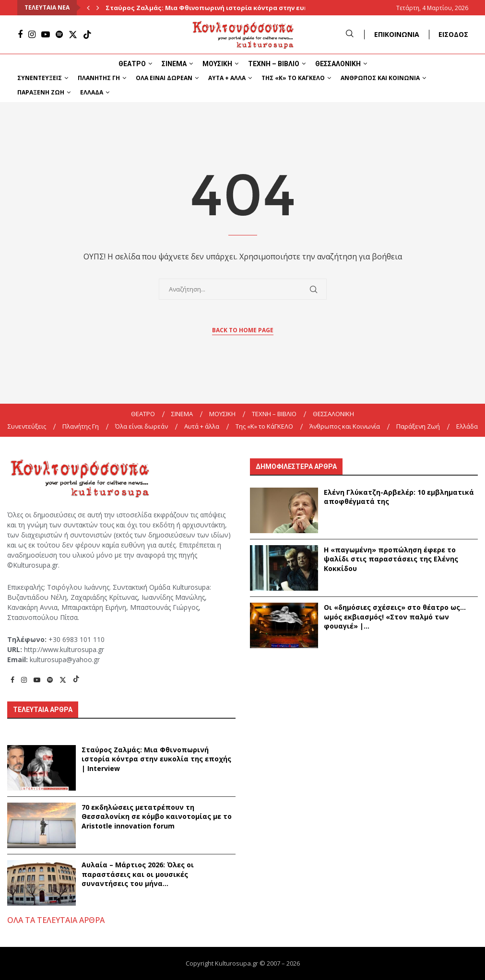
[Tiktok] (87, 35)
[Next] (98, 8)
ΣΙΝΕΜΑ (174, 64)
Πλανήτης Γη (99, 78)
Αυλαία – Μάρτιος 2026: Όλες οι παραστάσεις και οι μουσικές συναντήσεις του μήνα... (138, 874)
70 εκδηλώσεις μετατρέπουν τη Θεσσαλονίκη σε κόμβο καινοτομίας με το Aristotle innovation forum (157, 817)
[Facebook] (20, 35)
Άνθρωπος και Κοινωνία (380, 78)
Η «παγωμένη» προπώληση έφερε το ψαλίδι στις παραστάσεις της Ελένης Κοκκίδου (391, 559)
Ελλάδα (92, 92)
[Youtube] (46, 35)
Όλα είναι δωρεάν (164, 78)
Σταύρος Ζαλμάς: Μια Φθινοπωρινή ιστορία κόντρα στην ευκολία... (217, 8)
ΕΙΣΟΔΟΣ (453, 34)
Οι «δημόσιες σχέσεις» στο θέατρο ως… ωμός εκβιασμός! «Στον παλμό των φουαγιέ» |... (395, 617)
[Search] (350, 34)
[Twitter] (73, 35)
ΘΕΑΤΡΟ (132, 64)
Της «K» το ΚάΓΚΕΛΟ (293, 78)
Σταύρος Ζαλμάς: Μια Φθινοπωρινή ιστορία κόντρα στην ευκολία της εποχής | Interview (156, 759)
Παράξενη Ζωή (41, 92)
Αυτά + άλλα (227, 78)
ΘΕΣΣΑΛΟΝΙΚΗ (338, 64)
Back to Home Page (243, 330)
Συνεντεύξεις (40, 78)
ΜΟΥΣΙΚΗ (217, 64)
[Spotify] (59, 35)
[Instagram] (32, 35)
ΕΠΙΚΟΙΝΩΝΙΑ (397, 34)
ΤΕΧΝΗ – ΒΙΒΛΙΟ (274, 64)
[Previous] (88, 8)
